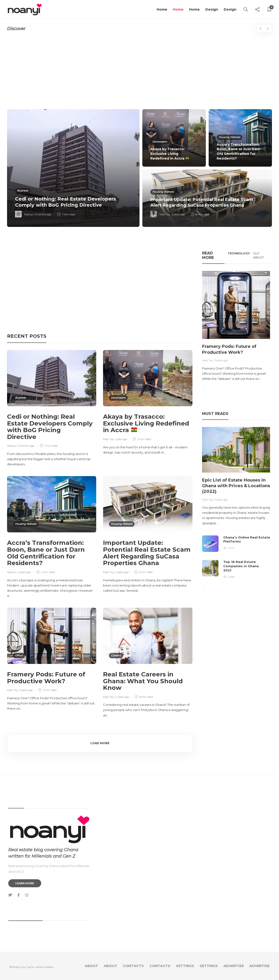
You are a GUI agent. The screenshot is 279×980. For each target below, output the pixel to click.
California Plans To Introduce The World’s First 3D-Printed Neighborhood (107, 29)
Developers (160, 142)
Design (212, 9)
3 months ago (43, 214)
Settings (185, 966)
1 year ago (121, 439)
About (91, 966)
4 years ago (122, 697)
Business (23, 191)
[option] (139, 168)
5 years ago (221, 500)
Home (162, 9)
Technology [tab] (239, 253)
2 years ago (178, 214)
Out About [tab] (258, 255)
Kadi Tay (165, 214)
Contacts (133, 966)
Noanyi (29, 214)
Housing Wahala (229, 137)
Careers (116, 655)
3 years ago (26, 690)
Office (19, 655)
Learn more (25, 883)
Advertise (234, 966)
